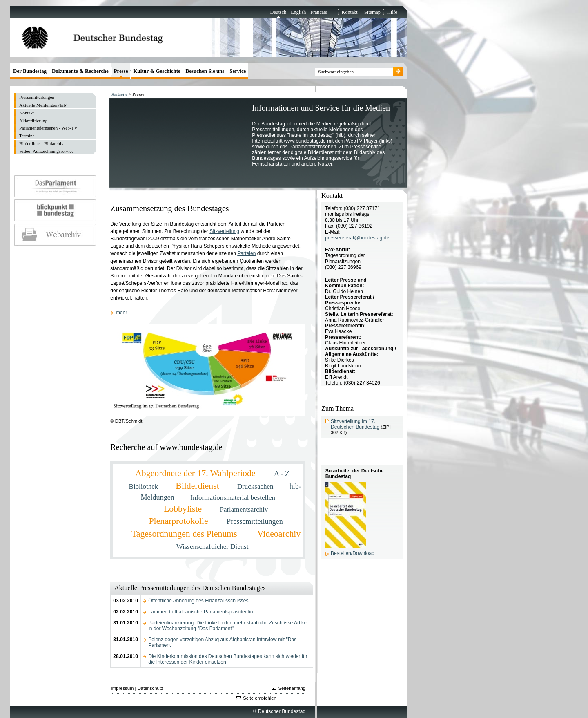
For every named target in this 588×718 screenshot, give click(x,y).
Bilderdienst (198, 486)
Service (238, 71)
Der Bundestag (30, 71)
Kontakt (350, 12)
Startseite (119, 94)
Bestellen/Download (353, 553)
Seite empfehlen (260, 698)
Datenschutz (150, 688)
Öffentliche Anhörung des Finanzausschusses (198, 601)
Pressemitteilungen (255, 521)
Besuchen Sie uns (205, 71)
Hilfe (392, 12)
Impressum (122, 688)
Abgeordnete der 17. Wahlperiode (196, 473)
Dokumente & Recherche (80, 71)
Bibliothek (145, 486)
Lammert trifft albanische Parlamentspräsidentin (200, 612)
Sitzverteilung (224, 231)
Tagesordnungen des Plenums (185, 534)
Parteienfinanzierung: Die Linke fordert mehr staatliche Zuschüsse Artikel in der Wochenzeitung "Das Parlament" (228, 626)
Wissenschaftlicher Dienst (213, 547)
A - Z (282, 474)
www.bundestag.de (305, 141)
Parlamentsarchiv (244, 509)
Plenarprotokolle (179, 521)
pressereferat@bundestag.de (357, 238)
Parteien (246, 253)
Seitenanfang (292, 688)
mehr (122, 313)
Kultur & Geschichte (157, 71)
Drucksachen (256, 486)
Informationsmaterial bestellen (233, 498)
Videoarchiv (279, 534)
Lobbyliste (184, 509)
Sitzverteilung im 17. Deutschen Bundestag (355, 424)
